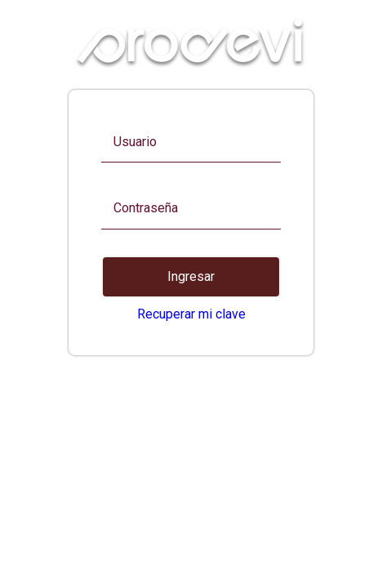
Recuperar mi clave (191, 314)
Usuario (135, 142)
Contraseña (146, 208)
